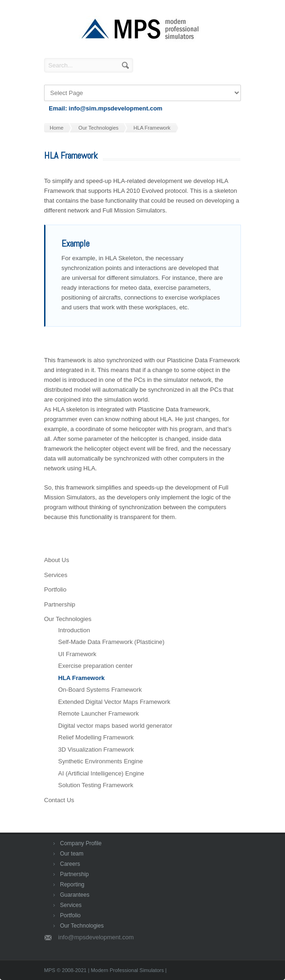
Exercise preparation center (95, 666)
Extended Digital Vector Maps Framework (114, 702)
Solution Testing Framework (96, 785)
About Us (56, 560)
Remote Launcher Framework (98, 713)
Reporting (72, 885)
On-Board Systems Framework (100, 690)
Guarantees (75, 895)
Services (56, 575)
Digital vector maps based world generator (115, 726)
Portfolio (55, 589)
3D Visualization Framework (96, 750)
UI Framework (77, 654)
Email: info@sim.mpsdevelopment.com (105, 108)
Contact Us (59, 800)
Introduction (74, 630)
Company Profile (81, 843)
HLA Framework (81, 678)
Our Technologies (68, 619)
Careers (70, 864)
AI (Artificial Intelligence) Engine (101, 773)
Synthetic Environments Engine (101, 761)
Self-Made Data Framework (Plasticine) (111, 642)
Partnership (60, 604)
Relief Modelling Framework (96, 737)
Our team (72, 854)
